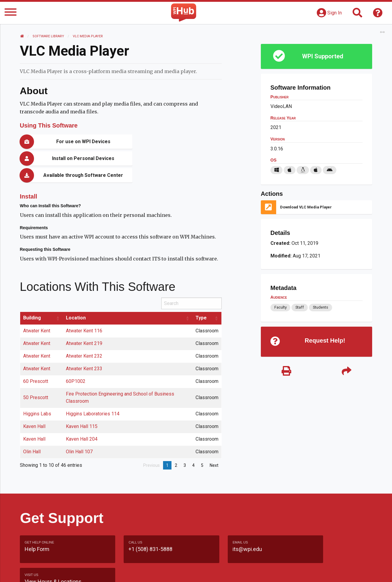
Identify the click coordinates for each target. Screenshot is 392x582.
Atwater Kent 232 (84, 339)
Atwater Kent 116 (84, 314)
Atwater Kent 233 (84, 352)
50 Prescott (36, 381)
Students (321, 307)
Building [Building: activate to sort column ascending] (32, 301)
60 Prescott (36, 364)
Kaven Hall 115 (82, 410)
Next (214, 448)
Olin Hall (32, 435)
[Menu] (11, 13)
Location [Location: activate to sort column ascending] (76, 301)
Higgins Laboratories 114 (93, 397)
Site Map (251, 571)
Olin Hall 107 (79, 435)
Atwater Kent (37, 314)
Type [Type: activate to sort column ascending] (201, 301)
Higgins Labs (37, 397)
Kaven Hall (35, 410)
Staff (300, 307)
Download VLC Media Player (306, 207)
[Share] (347, 372)
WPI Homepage (287, 571)
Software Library (49, 36)
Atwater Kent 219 (84, 326)
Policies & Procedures (337, 571)
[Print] (286, 372)
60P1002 (76, 364)
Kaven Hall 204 (82, 422)
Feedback (222, 571)
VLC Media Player (88, 36)
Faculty (280, 307)
